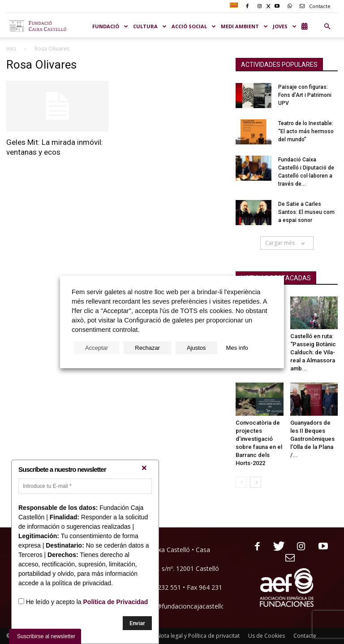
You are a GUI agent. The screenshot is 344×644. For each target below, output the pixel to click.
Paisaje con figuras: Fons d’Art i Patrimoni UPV (305, 95)
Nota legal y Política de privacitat (198, 636)
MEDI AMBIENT (245, 26)
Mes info (237, 348)
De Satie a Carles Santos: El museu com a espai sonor (306, 212)
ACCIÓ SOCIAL (194, 26)
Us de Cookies (267, 636)
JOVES (285, 26)
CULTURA (150, 26)
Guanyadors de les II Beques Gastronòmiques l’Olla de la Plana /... (312, 439)
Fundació (110, 26)
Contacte (314, 6)
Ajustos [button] (196, 348)
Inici (11, 49)
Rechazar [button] (147, 348)
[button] (327, 26)
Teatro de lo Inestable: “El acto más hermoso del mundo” (306, 131)
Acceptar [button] (97, 348)
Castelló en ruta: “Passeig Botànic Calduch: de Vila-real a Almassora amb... (313, 352)
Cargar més (287, 243)
